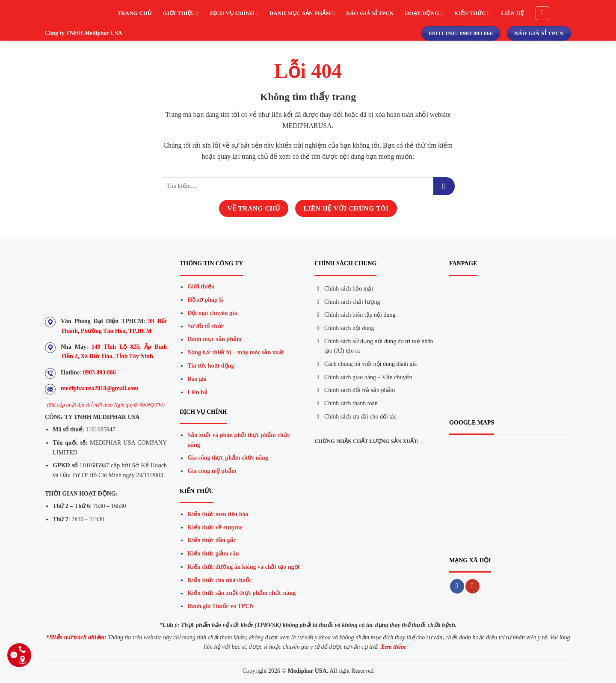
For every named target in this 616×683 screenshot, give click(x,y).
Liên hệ (512, 13)
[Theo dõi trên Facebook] (457, 586)
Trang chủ (135, 13)
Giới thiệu (181, 13)
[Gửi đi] (444, 186)
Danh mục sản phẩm (302, 13)
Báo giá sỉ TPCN (370, 13)
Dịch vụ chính (234, 13)
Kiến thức (472, 13)
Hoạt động (424, 13)
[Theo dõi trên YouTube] (472, 586)
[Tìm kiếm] (542, 13)
